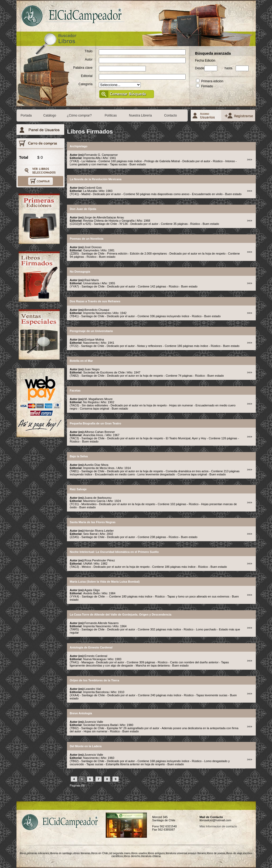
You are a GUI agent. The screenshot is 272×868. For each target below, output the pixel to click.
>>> (250, 160)
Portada (26, 115)
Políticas (111, 115)
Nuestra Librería (141, 115)
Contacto (171, 115)
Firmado (204, 86)
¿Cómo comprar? (79, 115)
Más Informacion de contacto (218, 826)
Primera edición (210, 81)
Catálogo (50, 115)
